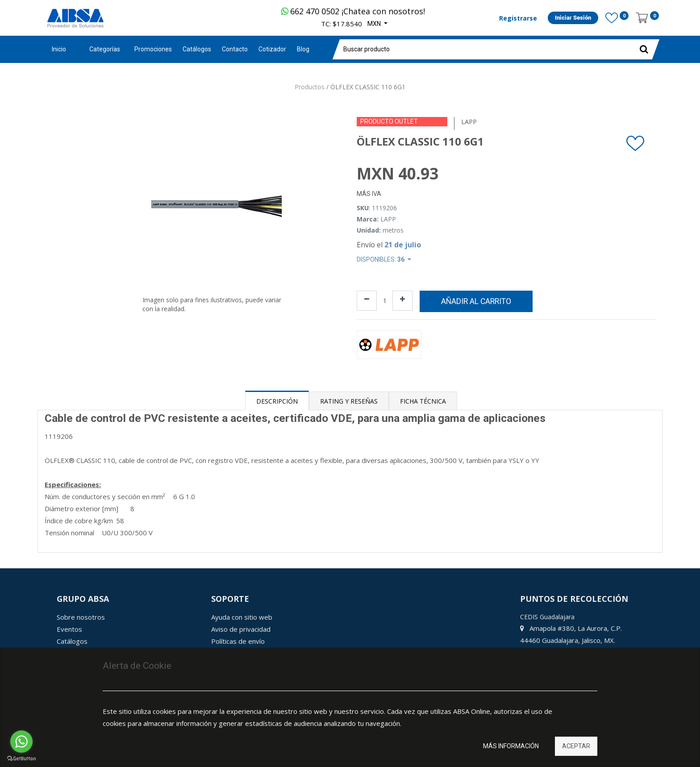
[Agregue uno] (402, 301)
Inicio (59, 49)
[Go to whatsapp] (21, 742)
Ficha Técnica (423, 401)
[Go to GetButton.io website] (21, 758)
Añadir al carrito (476, 301)
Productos (310, 87)
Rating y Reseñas (349, 401)
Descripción (277, 401)
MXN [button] (375, 24)
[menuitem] (153, 49)
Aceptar (576, 746)
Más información (511, 746)
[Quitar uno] (367, 301)
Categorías (105, 49)
